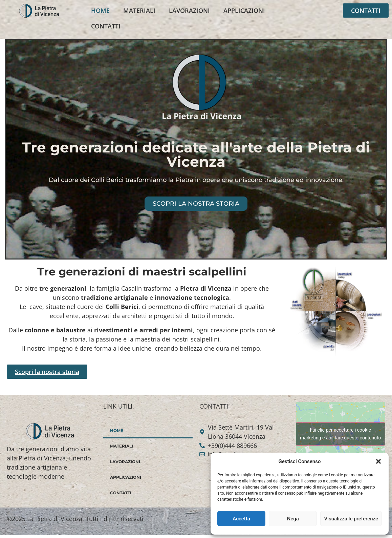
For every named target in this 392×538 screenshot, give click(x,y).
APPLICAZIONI (244, 11)
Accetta (241, 519)
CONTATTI (106, 26)
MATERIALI (139, 11)
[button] (378, 461)
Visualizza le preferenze (351, 519)
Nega (293, 519)
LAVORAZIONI (189, 11)
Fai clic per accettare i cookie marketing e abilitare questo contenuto (341, 434)
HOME (100, 11)
